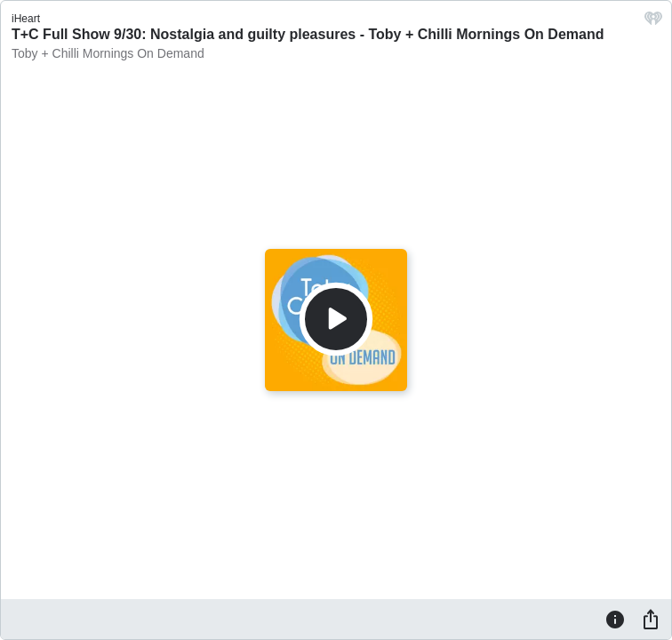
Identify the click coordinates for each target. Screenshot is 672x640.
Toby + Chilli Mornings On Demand (108, 53)
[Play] (336, 319)
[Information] (615, 619)
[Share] (651, 619)
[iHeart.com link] (653, 23)
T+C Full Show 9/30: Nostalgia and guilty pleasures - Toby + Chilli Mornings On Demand (308, 34)
